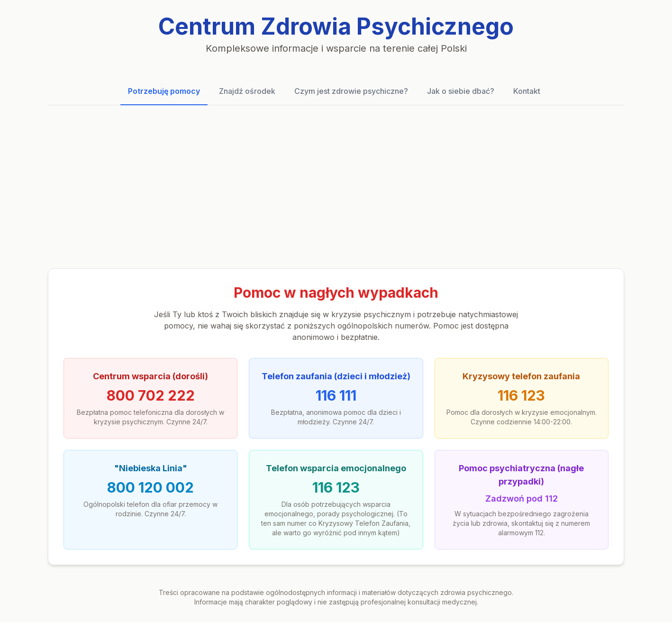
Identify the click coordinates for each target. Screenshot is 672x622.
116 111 (336, 395)
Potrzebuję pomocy (164, 91)
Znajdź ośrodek (247, 91)
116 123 (521, 395)
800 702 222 (151, 395)
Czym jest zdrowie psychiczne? (351, 91)
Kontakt (527, 91)
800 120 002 (150, 487)
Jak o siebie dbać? (461, 91)
